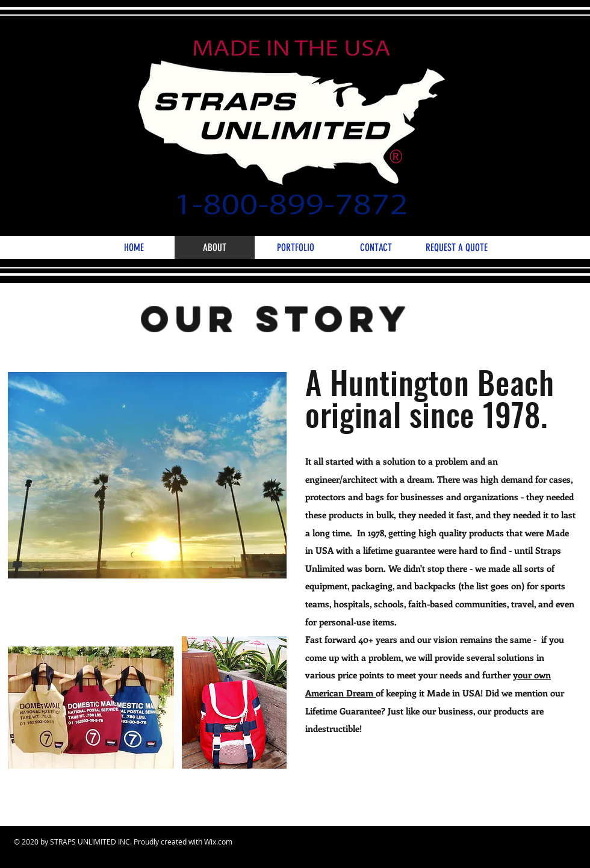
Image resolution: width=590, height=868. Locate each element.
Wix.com (218, 842)
